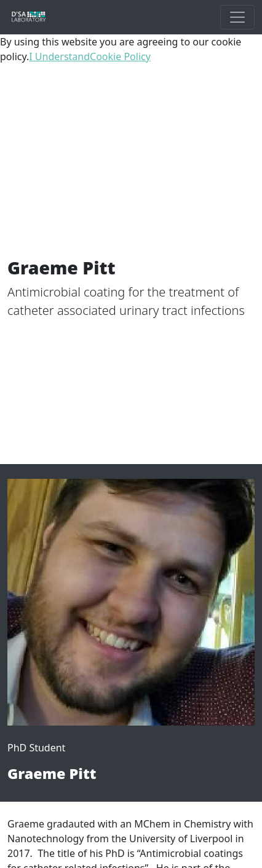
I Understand (59, 56)
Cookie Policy (120, 56)
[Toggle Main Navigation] (237, 17)
